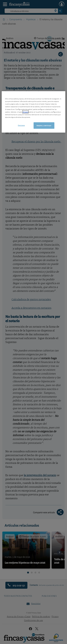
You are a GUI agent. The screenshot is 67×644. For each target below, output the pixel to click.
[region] (33, 112)
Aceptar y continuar (44, 125)
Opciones (21, 125)
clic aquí (25, 112)
